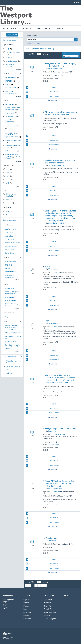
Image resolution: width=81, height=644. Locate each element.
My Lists (47, 615)
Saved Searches (50, 612)
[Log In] (74, 3)
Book (8, 49)
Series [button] (5, 129)
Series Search (10, 253)
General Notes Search (12, 243)
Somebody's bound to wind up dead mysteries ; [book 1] (13, 156)
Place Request (42, 96)
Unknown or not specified (11, 195)
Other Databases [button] (9, 313)
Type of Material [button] (8, 45)
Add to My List (52, 101)
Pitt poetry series (11, 151)
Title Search (9, 233)
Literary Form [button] (8, 207)
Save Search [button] (12, 35)
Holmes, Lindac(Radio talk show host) (13, 109)
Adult (8, 200)
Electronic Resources (13, 52)
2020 (8, 180)
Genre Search (10, 250)
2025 (8, 169)
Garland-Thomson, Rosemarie (12, 121)
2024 (8, 173)
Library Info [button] (9, 28)
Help (66, 596)
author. (56, 69)
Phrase (26, 606)
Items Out (47, 603)
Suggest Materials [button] (9, 357)
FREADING (9, 81)
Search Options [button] (34, 43)
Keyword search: (33, 35)
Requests (47, 606)
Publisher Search (11, 246)
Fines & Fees (49, 609)
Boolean (26, 615)
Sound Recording (12, 61)
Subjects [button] (6, 73)
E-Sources (27, 619)
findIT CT (9, 370)
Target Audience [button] (9, 190)
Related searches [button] (9, 220)
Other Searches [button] (8, 225)
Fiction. (8, 84)
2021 (8, 176)
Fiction (8, 211)
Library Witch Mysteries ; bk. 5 (13, 147)
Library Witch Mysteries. (13, 140)
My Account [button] (44, 28)
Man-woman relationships (10, 92)
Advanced (27, 612)
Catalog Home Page (8, 601)
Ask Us (6, 608)
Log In (78, 3)
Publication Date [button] (9, 165)
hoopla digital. (10, 104)
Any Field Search (11, 229)
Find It (41, 87)
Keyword (27, 600)
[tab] (12, 40)
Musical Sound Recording (11, 65)
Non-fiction (9, 215)
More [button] (61, 28)
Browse (26, 603)
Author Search (10, 236)
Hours (5, 605)
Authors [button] (6, 100)
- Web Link (55, 272)
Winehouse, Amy (11, 116)
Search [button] (26, 28)
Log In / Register (50, 619)
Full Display (42, 92)
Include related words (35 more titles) (40, 49)
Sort (64, 54)
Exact (25, 609)
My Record (48, 600)
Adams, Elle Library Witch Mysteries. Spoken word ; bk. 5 (12, 135)
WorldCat (9, 373)
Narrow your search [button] (10, 40)
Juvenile (9, 203)
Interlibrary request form (14, 366)
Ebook (8, 58)
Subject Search (10, 239)
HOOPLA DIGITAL (11, 88)
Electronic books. (11, 78)
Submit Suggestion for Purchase (13, 362)
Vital (7, 317)
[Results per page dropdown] (39, 54)
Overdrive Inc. (10, 113)
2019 (8, 183)
